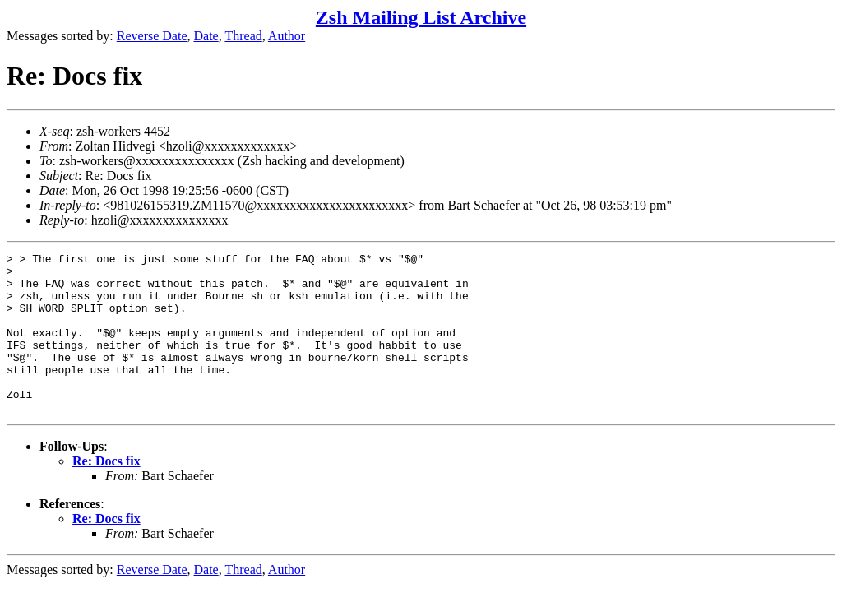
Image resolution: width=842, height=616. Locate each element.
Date (206, 36)
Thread (243, 36)
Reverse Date (152, 36)
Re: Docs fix (106, 493)
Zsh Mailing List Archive (421, 17)
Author (287, 36)
